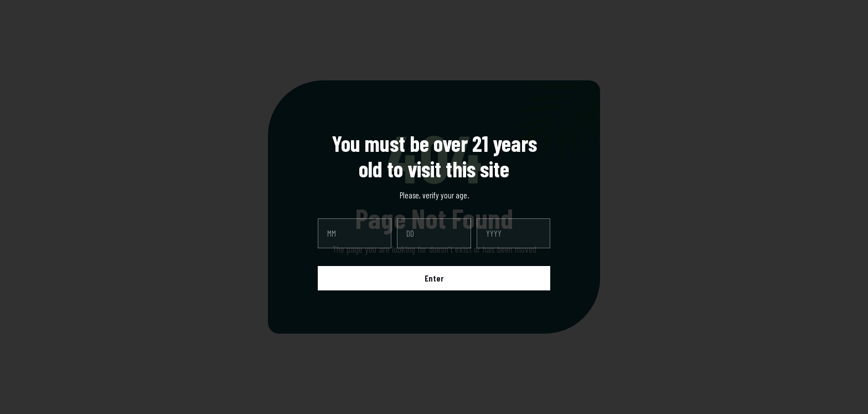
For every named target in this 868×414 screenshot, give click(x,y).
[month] (355, 233)
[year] (513, 233)
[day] (434, 233)
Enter (434, 278)
